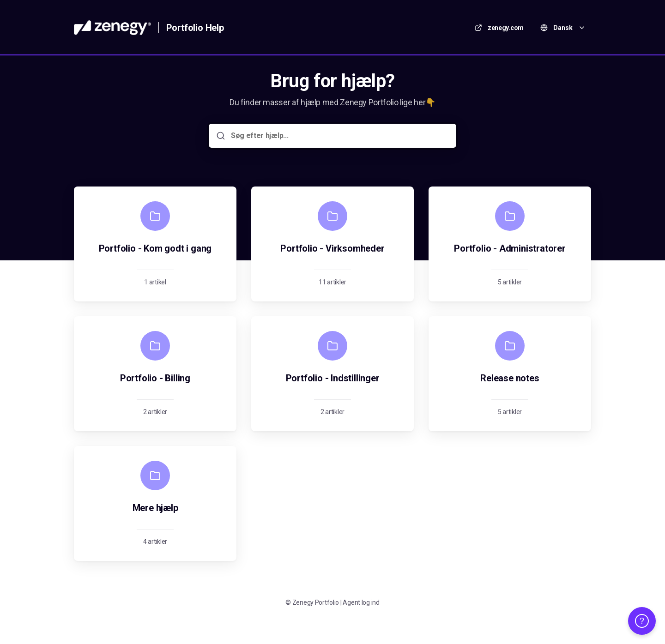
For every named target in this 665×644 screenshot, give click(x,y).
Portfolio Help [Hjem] (195, 28)
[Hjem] (112, 28)
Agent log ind (361, 602)
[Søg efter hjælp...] (339, 136)
